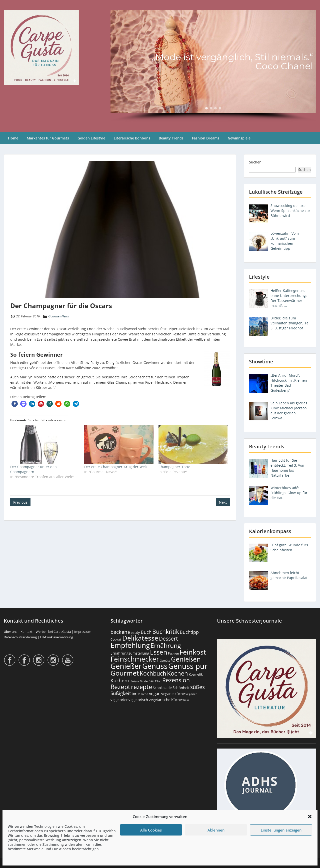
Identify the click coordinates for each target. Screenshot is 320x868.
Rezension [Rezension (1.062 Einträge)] (176, 680)
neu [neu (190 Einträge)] (151, 681)
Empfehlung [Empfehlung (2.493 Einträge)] (130, 645)
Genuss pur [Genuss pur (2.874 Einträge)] (188, 666)
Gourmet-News (59, 316)
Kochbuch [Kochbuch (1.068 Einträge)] (153, 673)
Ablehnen (216, 830)
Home (13, 138)
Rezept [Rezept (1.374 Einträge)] (120, 687)
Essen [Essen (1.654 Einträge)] (159, 652)
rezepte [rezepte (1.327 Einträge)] (141, 687)
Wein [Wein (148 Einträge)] (186, 700)
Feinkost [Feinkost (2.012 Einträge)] (193, 652)
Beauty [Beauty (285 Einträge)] (134, 632)
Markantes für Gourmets (48, 138)
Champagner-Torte (174, 467)
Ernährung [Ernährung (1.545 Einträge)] (166, 645)
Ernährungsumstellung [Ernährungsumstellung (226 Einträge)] (130, 653)
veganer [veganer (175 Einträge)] (191, 694)
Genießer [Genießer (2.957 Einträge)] (126, 666)
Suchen (255, 162)
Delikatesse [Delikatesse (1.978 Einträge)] (140, 638)
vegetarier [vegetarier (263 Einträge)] (119, 700)
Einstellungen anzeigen (281, 830)
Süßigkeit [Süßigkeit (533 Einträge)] (121, 693)
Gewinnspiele (239, 138)
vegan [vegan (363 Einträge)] (155, 693)
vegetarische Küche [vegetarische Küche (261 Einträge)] (165, 700)
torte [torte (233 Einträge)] (136, 694)
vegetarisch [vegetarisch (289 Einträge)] (138, 700)
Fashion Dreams (206, 138)
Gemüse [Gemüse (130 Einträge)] (165, 661)
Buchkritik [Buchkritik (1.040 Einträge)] (166, 632)
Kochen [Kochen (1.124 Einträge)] (177, 673)
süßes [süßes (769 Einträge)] (197, 687)
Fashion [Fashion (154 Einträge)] (173, 653)
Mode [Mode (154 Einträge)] (144, 681)
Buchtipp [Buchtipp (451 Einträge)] (189, 632)
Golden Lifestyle (91, 138)
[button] (310, 817)
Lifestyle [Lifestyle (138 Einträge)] (134, 681)
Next (223, 502)
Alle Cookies (151, 830)
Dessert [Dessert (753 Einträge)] (168, 638)
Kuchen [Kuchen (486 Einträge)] (119, 680)
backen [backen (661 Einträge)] (119, 632)
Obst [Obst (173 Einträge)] (158, 681)
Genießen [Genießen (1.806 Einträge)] (186, 659)
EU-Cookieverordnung (56, 637)
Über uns (10, 632)
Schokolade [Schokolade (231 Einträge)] (162, 688)
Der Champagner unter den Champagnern (33, 469)
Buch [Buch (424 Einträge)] (146, 632)
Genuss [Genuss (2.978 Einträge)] (155, 666)
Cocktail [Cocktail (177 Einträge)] (116, 639)
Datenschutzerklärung (20, 637)
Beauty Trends (171, 138)
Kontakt (26, 632)
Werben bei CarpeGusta (53, 632)
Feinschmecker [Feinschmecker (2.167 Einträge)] (135, 659)
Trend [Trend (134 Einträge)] (144, 694)
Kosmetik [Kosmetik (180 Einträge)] (196, 674)
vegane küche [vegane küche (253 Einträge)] (173, 694)
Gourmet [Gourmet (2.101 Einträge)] (125, 673)
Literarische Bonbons (132, 138)
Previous (20, 502)
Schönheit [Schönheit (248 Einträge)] (181, 688)
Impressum (83, 632)
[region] (213, 66)
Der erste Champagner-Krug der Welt (116, 467)
